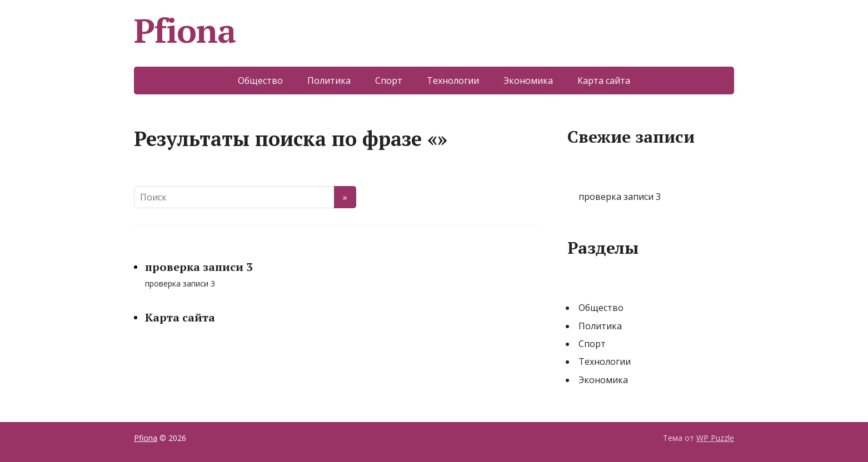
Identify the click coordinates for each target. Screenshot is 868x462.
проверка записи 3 (199, 267)
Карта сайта (604, 81)
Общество (260, 81)
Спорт (389, 81)
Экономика (528, 81)
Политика (329, 81)
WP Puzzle (715, 438)
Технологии (453, 81)
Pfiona (185, 31)
